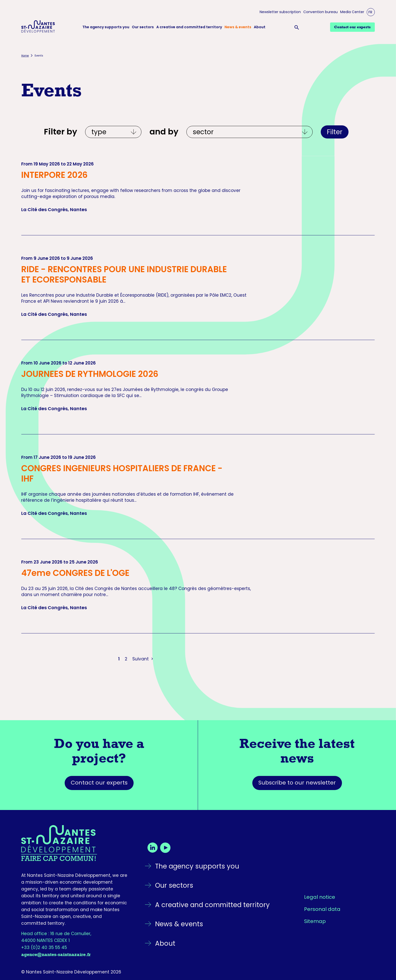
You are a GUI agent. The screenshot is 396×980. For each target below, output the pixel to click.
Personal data (322, 909)
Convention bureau (320, 12)
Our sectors (143, 27)
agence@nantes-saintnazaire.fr (56, 955)
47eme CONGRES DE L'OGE (75, 573)
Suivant (143, 659)
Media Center (352, 12)
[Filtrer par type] (113, 132)
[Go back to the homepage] (74, 843)
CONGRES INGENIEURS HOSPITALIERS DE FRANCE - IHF (122, 473)
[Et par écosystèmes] (250, 132)
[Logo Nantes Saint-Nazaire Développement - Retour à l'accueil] (38, 27)
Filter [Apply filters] (335, 132)
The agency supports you (106, 27)
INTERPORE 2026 (54, 175)
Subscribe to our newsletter (297, 783)
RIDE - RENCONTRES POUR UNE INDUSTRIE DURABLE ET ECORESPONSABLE (124, 274)
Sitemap (315, 921)
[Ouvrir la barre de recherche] (298, 27)
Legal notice (320, 897)
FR (370, 12)
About (260, 27)
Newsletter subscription (280, 12)
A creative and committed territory (189, 27)
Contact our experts (99, 783)
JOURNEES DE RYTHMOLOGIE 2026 (90, 374)
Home (25, 56)
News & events (238, 27)
